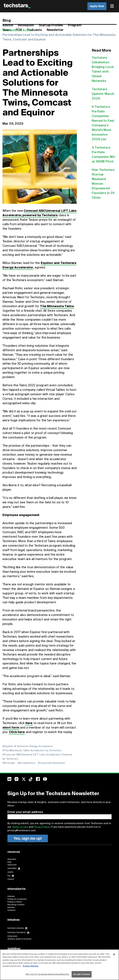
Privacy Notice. (31, 966)
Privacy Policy (42, 827)
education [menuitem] (12, 859)
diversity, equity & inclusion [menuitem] (19, 939)
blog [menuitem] (9, 862)
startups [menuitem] (11, 896)
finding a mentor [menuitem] (15, 902)
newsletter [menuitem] (12, 868)
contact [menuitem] (11, 879)
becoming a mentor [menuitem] (16, 905)
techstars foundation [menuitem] (17, 932)
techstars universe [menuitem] (16, 928)
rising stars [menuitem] (12, 936)
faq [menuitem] (9, 876)
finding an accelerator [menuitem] (17, 899)
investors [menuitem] (11, 910)
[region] (59, 965)
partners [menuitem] (11, 907)
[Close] (114, 954)
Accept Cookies (82, 974)
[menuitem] (112, 6)
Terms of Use (20, 827)
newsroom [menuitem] (12, 865)
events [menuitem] (10, 872)
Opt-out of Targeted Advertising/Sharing (47, 974)
